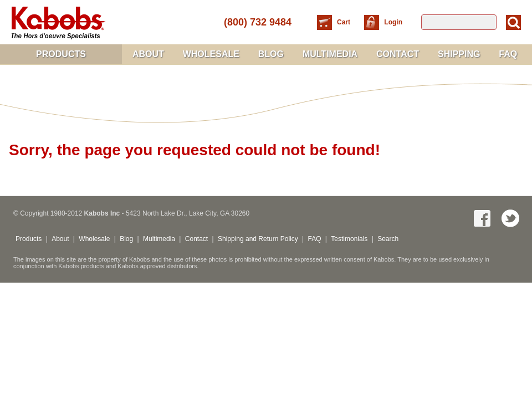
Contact (398, 54)
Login (393, 22)
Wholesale (211, 54)
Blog (271, 54)
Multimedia (330, 54)
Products (61, 54)
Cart (344, 22)
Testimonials (349, 239)
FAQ (508, 54)
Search (388, 239)
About (148, 54)
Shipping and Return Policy (258, 239)
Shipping (459, 54)
